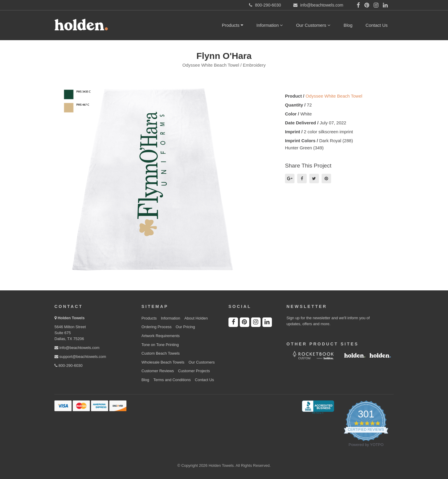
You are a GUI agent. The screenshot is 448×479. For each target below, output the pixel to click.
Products (233, 25)
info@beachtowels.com (77, 348)
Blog (348, 25)
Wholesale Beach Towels (163, 362)
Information (270, 25)
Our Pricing (185, 327)
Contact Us (377, 25)
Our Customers (313, 25)
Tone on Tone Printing (160, 345)
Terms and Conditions (172, 380)
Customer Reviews (158, 371)
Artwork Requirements (161, 336)
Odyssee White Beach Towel (334, 96)
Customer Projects (194, 371)
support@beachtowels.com (80, 357)
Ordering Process (157, 327)
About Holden (196, 318)
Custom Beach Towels (161, 353)
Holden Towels (71, 318)
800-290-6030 (69, 365)
